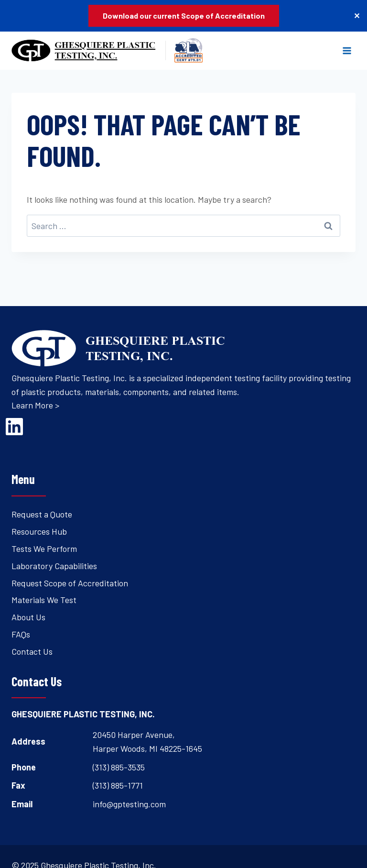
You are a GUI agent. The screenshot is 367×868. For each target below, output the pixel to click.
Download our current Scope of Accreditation (184, 16)
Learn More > (35, 405)
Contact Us (32, 651)
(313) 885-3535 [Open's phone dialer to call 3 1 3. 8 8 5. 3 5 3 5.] (119, 767)
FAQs (21, 634)
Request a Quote (42, 514)
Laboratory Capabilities (54, 566)
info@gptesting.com (129, 804)
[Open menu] (347, 50)
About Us (28, 617)
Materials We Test (44, 600)
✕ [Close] (357, 16)
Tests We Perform (44, 549)
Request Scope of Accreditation (70, 583)
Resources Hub (39, 531)
